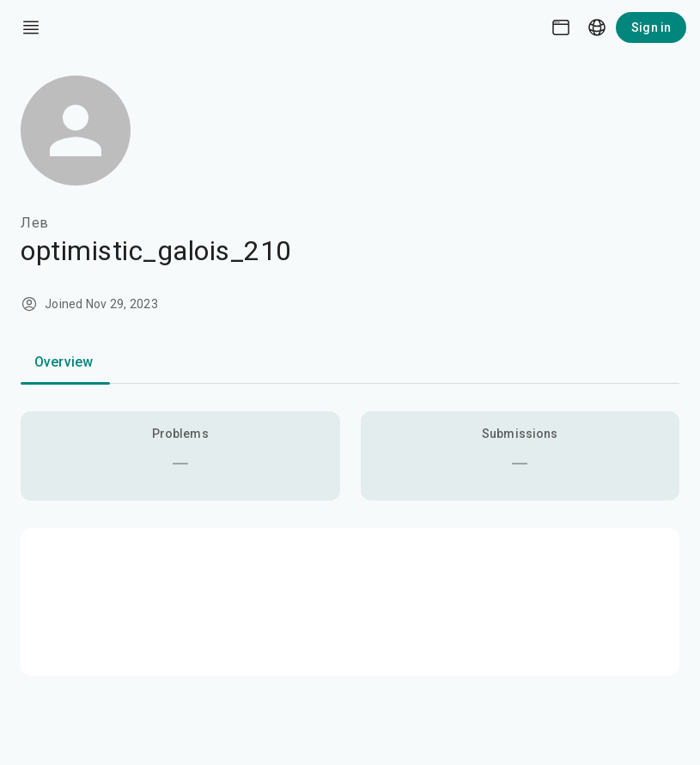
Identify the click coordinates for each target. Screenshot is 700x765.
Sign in (651, 27)
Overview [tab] (64, 362)
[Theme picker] (561, 27)
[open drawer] (31, 27)
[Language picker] (597, 27)
